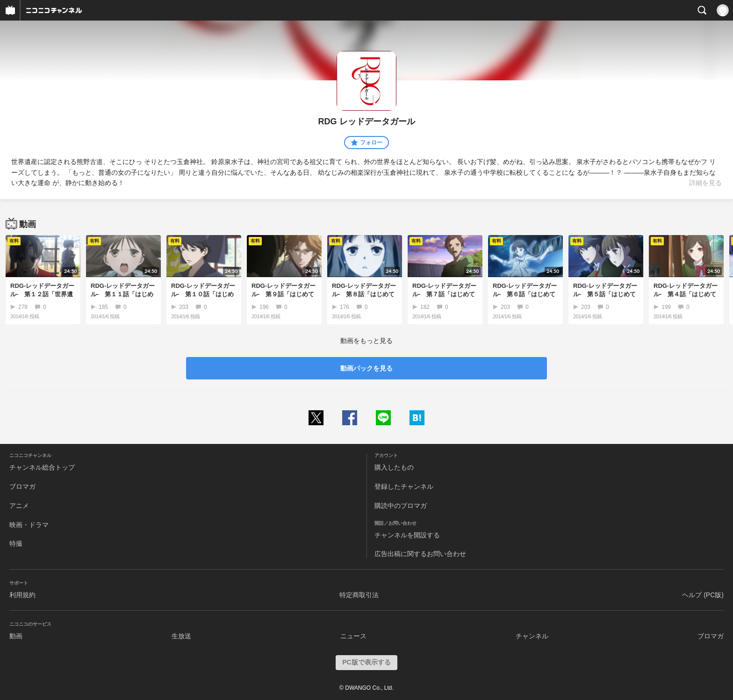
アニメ (19, 506)
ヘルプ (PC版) (703, 595)
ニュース (353, 636)
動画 (16, 636)
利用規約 (22, 595)
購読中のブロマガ (401, 506)
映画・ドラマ (29, 525)
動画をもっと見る (366, 341)
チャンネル (532, 636)
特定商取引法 (359, 595)
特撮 (16, 543)
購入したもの (394, 467)
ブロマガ (22, 486)
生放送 (181, 636)
